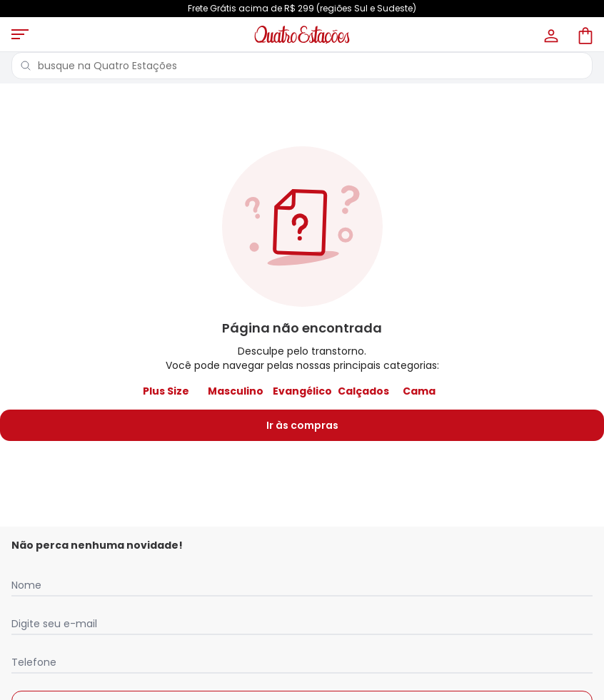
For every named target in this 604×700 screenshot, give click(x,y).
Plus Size (166, 391)
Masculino (236, 391)
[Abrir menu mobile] (20, 34)
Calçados (363, 391)
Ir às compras (302, 425)
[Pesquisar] (26, 66)
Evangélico (302, 391)
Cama (419, 391)
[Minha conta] (550, 34)
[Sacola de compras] (584, 34)
